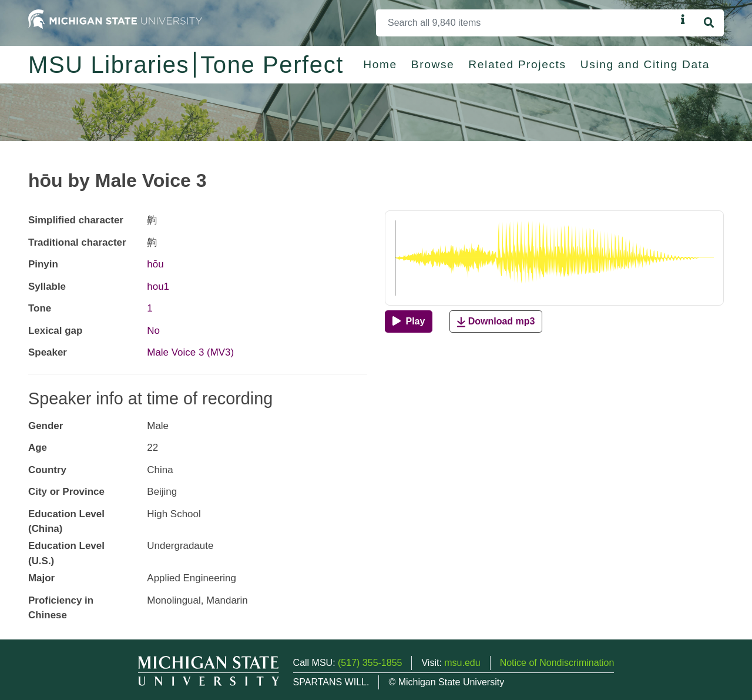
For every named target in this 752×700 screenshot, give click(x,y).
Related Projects (517, 64)
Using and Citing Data (645, 64)
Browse (433, 64)
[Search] (526, 23)
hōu (155, 264)
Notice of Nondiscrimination (557, 663)
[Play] (409, 321)
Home (380, 64)
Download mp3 (496, 322)
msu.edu (462, 663)
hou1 (158, 287)
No (153, 331)
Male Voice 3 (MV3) (190, 352)
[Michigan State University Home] (115, 19)
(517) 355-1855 (370, 663)
